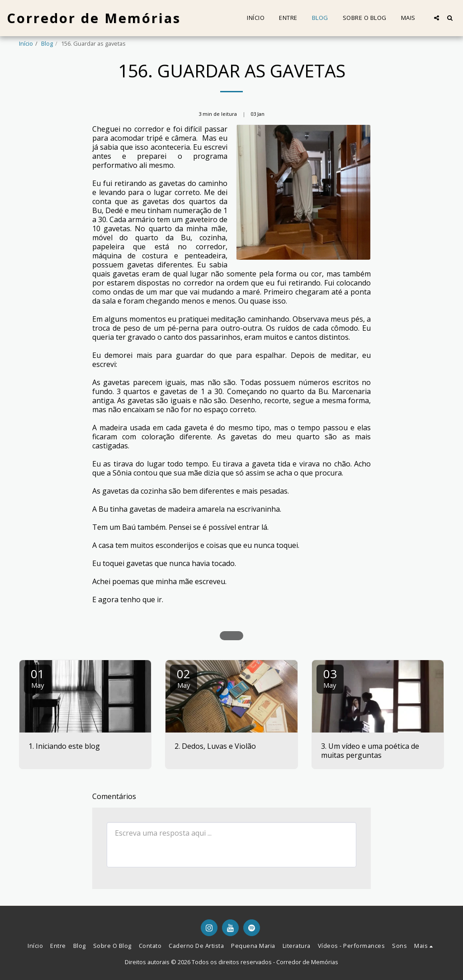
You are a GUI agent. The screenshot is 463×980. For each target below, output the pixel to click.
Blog (47, 43)
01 (38, 678)
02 (184, 678)
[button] (437, 18)
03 (330, 678)
